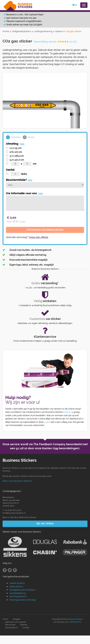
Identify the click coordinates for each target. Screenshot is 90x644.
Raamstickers (16, 587)
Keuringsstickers (18, 596)
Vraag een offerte (38, 237)
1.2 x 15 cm (16, 148)
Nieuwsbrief (10, 625)
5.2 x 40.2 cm (17, 160)
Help (22, 144)
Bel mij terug (45, 524)
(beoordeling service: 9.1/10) (55, 42)
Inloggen (16, 619)
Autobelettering (18, 593)
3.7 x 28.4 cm (17, 156)
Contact (26, 628)
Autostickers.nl (11, 628)
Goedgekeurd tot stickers (22, 590)
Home (5, 619)
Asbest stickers (17, 583)
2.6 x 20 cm (16, 152)
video (47, 422)
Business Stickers (75, 619)
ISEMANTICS (76, 622)
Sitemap (24, 625)
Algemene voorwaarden (15, 622)
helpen (68, 412)
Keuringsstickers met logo (23, 600)
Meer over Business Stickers (17, 481)
